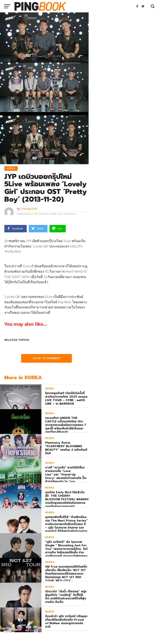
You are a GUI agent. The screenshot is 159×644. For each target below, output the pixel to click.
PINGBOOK (29, 209)
